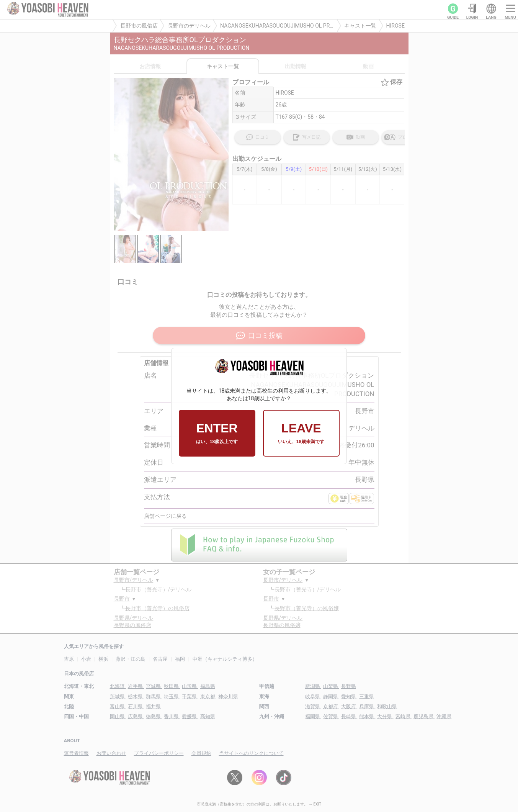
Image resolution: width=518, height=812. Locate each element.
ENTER (217, 433)
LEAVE (301, 433)
